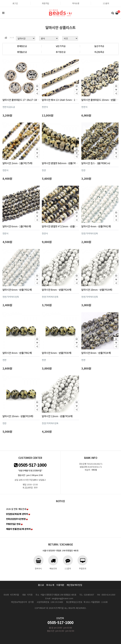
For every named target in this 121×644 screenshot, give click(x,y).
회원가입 (45, 3)
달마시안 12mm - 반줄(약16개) (57, 416)
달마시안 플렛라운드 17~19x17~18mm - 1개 (25, 100)
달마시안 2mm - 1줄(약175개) (17, 163)
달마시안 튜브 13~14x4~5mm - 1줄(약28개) (64, 100)
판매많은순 (22, 46)
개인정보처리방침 (74, 585)
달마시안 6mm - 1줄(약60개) (17, 226)
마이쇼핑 (76, 3)
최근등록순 (99, 52)
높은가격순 (99, 46)
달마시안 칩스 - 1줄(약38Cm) (96, 163)
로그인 (15, 3)
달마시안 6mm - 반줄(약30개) (57, 353)
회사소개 (50, 585)
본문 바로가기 (0, 0)
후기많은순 (61, 52)
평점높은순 (22, 52)
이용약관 (60, 585)
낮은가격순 (61, 46)
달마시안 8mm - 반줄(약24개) (57, 290)
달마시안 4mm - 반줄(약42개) (96, 226)
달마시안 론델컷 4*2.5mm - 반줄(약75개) (62, 226)
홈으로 (41, 585)
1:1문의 (106, 3)
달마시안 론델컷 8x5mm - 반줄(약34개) (61, 163)
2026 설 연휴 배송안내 (16, 509)
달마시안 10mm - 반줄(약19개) (97, 290)
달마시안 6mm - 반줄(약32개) (17, 290)
